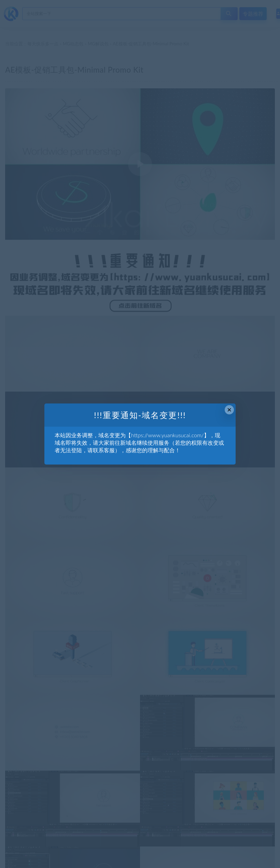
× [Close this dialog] (229, 410)
